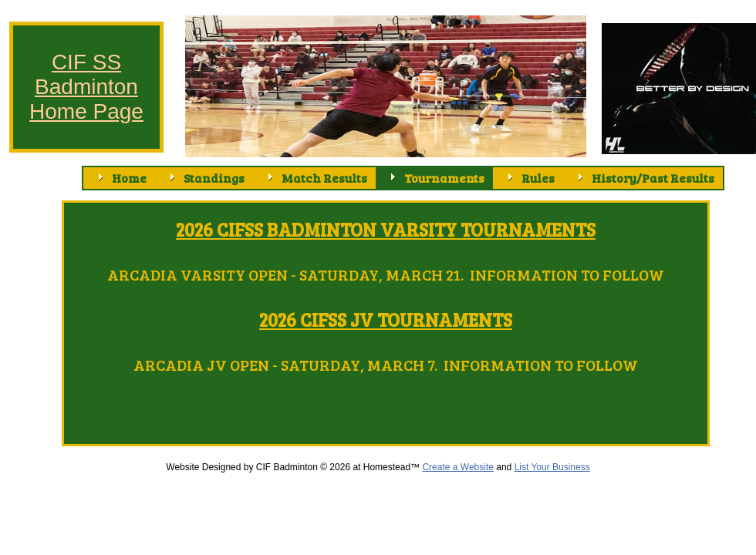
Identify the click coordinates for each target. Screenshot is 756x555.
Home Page (86, 111)
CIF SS (86, 62)
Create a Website (458, 467)
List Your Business (552, 467)
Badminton (86, 87)
